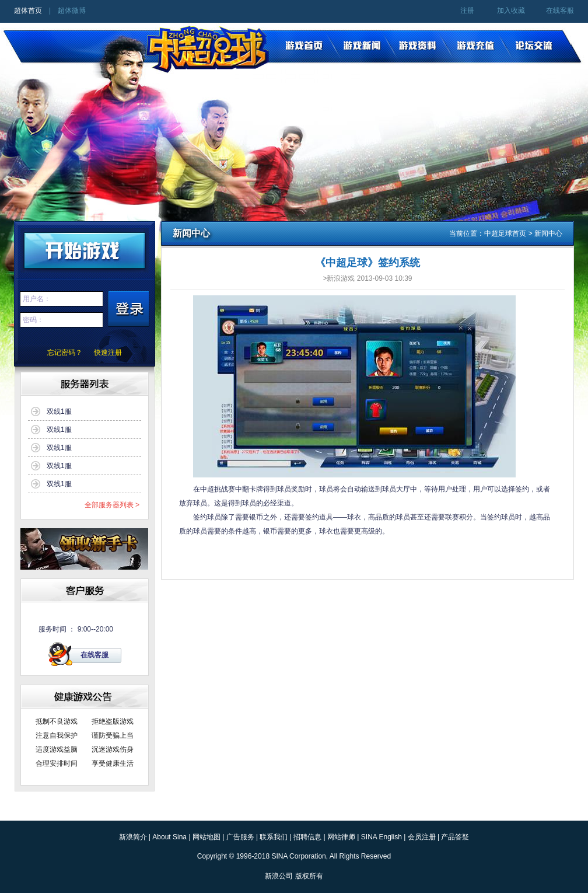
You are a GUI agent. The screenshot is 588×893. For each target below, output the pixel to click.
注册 (467, 11)
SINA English (381, 837)
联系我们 (274, 837)
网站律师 (341, 837)
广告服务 (240, 837)
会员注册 (422, 837)
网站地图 (206, 837)
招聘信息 (307, 837)
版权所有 (309, 876)
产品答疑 (455, 837)
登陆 (129, 309)
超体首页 (28, 11)
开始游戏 (85, 249)
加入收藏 (511, 11)
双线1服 (59, 411)
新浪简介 (133, 837)
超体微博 (72, 11)
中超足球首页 (505, 233)
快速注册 (108, 353)
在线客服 (560, 11)
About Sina (169, 837)
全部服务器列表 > (112, 505)
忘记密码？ (65, 353)
